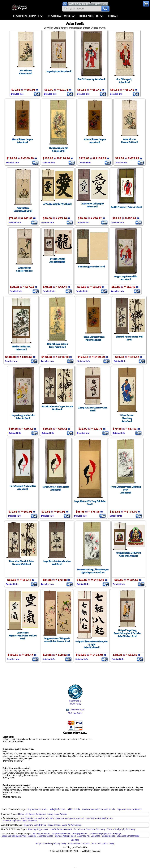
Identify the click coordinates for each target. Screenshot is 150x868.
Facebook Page (75, 710)
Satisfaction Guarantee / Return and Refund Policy (91, 844)
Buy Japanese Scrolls (37, 809)
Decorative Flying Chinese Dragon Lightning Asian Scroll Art (93, 571)
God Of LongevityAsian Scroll (124, 81)
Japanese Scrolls (45, 836)
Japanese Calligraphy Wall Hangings (19, 836)
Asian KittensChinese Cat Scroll (129, 141)
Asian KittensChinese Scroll (26, 72)
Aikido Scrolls (74, 809)
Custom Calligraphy (28, 16)
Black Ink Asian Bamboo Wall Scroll (129, 338)
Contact (113, 16)
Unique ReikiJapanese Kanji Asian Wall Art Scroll (23, 636)
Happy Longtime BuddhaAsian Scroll (126, 278)
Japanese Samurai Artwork (129, 809)
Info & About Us (91, 16)
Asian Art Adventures (72, 825)
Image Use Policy (44, 844)
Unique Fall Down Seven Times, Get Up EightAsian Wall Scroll (91, 645)
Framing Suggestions (38, 829)
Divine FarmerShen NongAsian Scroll (127, 418)
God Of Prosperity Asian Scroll (91, 79)
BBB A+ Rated (75, 713)
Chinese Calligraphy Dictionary (121, 829)
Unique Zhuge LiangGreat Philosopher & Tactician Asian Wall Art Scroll (127, 633)
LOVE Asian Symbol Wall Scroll (57, 204)
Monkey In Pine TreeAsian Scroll (21, 348)
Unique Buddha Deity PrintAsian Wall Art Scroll (129, 554)
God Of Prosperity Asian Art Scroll (127, 207)
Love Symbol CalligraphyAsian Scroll (92, 205)
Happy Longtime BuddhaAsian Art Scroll (23, 417)
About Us (28, 825)
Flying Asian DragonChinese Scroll (59, 149)
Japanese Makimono (61, 834)
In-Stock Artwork (61, 16)
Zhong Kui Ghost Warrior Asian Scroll (93, 409)
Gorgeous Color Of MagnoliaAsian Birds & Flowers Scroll (57, 640)
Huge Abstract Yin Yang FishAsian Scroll (23, 488)
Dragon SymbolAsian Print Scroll (57, 260)
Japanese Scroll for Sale (128, 836)
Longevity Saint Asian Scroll (59, 72)
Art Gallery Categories (36, 814)
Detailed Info (17, 94)
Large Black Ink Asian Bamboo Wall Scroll (57, 563)
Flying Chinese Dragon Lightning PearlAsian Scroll (126, 490)
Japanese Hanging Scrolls (103, 836)
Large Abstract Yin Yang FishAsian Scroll (56, 488)
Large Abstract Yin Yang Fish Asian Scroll (90, 503)
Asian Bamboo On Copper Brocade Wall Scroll (57, 408)
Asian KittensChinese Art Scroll (24, 269)
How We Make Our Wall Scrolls (34, 818)
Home (21, 814)
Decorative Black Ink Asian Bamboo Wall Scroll (21, 563)
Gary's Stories (54, 825)
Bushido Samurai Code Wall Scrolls (98, 809)
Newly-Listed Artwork (57, 814)
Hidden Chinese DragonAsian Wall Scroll (94, 338)
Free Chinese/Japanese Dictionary (89, 829)
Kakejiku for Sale (58, 809)
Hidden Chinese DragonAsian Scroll (95, 141)
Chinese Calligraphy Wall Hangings (105, 834)
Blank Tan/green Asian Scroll (91, 267)
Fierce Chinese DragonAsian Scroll (22, 141)
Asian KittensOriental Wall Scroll (23, 209)
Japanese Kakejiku (42, 834)
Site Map (75, 840)
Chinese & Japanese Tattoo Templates (20, 821)
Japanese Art (83, 836)
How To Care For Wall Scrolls (99, 818)
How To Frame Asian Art (61, 829)
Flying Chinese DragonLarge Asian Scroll (57, 346)
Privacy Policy (60, 844)
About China (40, 825)
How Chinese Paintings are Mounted (67, 818)
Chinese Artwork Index (65, 836)
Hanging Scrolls (80, 834)
